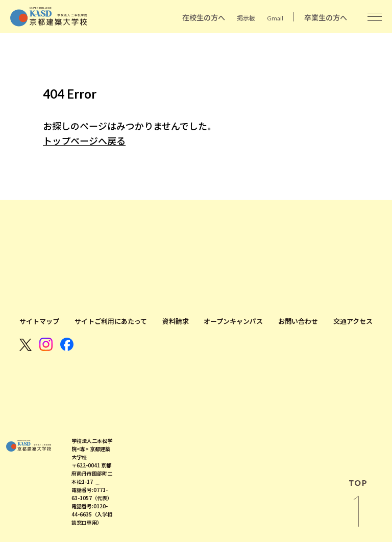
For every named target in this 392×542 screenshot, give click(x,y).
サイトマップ (39, 321)
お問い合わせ (298, 321)
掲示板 (246, 18)
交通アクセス (353, 321)
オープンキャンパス (233, 321)
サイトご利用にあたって (111, 321)
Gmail (275, 18)
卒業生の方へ (326, 18)
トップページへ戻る (84, 141)
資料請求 (176, 321)
